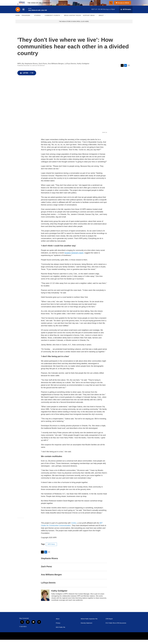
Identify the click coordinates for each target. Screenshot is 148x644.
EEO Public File (61, 632)
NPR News (51, 548)
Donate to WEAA (124, 5)
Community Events (52, 20)
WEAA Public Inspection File (89, 623)
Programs (26, 20)
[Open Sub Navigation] (32, 20)
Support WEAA (89, 20)
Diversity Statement (86, 627)
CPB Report (109, 623)
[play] (18, 14)
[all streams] (126, 14)
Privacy (58, 627)
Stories (37, 20)
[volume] (24, 14)
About (101, 20)
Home (18, 20)
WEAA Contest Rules (73, 20)
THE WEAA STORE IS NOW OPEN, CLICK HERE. (74, 26)
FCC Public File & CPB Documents (116, 627)
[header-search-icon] (111, 5)
